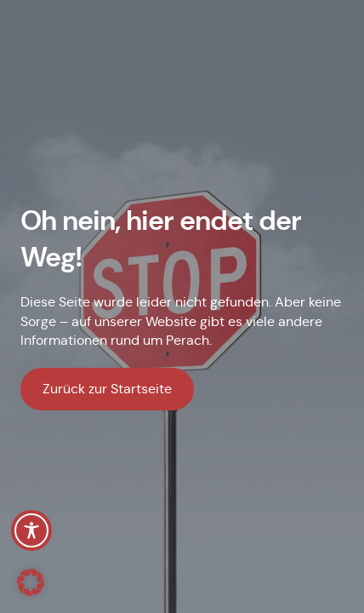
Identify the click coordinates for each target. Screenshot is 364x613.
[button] (31, 582)
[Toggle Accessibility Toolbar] (31, 530)
